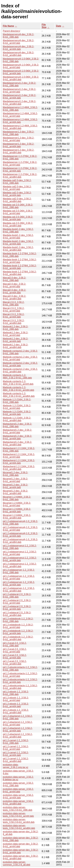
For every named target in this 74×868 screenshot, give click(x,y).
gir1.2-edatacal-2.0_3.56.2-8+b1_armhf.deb (17, 602)
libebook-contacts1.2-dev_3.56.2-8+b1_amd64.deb (20, 370)
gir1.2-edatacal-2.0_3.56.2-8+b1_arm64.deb (17, 608)
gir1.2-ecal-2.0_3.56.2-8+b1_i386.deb (15, 644)
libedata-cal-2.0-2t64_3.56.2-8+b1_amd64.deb (18, 224)
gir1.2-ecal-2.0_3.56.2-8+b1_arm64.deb (15, 656)
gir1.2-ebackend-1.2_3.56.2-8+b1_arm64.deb (18, 729)
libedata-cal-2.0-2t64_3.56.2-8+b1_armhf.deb (18, 212)
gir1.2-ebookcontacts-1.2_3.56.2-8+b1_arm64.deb (20, 681)
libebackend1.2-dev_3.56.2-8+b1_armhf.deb (17, 431)
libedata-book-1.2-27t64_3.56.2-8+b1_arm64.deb (20, 267)
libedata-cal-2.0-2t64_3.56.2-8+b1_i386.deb (18, 206)
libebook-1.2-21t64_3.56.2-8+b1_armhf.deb (17, 407)
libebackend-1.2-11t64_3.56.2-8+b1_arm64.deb (19, 462)
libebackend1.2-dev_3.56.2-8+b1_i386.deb (17, 425)
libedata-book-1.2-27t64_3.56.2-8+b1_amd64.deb (20, 273)
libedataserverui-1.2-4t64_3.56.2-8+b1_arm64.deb (20, 121)
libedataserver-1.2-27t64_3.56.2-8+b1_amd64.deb (20, 176)
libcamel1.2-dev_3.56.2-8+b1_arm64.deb (15, 486)
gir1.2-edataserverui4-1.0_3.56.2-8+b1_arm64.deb (20, 535)
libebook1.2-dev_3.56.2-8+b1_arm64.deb (16, 340)
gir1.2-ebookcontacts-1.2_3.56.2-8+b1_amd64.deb (20, 687)
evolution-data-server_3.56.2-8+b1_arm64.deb (18, 796)
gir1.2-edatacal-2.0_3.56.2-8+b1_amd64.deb (17, 614)
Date (59, 26)
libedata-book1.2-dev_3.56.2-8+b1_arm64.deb (18, 243)
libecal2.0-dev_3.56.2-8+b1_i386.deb (14, 279)
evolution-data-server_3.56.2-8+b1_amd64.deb (18, 802)
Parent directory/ (11, 31)
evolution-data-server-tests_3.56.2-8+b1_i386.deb (18, 809)
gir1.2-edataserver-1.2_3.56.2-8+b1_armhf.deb (19, 577)
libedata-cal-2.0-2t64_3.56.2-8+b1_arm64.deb (18, 218)
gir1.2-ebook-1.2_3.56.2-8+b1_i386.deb (16, 693)
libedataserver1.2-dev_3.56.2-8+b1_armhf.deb (19, 139)
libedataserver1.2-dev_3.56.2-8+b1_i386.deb (19, 133)
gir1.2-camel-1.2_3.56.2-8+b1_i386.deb (16, 742)
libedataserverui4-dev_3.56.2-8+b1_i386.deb (18, 36)
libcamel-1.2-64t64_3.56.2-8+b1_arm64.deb (17, 510)
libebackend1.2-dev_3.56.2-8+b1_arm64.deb (17, 437)
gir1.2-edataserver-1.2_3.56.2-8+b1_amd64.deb (19, 590)
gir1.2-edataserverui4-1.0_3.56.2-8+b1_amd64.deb (20, 541)
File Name (8, 26)
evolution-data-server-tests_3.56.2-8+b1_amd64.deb (19, 827)
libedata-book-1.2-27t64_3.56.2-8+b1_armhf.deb (20, 261)
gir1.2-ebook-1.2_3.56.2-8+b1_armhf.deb (16, 699)
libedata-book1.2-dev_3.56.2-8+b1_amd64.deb (18, 249)
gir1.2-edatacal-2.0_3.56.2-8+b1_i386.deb (17, 596)
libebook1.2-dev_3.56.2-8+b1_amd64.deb (16, 346)
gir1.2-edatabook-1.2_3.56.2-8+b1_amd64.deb (18, 638)
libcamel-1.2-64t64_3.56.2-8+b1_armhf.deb (17, 504)
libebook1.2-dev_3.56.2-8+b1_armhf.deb (16, 334)
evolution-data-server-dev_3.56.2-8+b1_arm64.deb (21, 851)
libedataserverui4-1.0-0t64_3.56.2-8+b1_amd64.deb (21, 78)
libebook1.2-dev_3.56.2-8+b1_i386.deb (16, 328)
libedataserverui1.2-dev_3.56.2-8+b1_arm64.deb (19, 97)
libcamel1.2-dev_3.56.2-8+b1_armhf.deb (15, 480)
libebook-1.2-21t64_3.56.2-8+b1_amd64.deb (17, 419)
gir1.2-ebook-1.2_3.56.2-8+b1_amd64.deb (16, 711)
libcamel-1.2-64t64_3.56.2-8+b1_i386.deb (17, 498)
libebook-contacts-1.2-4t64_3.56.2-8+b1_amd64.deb (19, 395)
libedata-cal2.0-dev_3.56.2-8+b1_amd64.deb (17, 200)
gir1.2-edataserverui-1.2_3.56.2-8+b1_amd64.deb (20, 565)
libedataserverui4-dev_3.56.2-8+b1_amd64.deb (18, 54)
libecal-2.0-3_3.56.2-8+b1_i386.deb (14, 303)
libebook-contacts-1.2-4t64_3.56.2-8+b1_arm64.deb (18, 389)
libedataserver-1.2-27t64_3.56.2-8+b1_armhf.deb (20, 164)
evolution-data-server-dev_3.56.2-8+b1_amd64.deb (21, 857)
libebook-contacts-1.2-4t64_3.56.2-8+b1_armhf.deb (18, 383)
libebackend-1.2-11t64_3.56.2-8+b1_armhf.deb (19, 456)
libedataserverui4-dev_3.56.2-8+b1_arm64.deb (18, 48)
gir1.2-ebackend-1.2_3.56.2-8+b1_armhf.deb (18, 723)
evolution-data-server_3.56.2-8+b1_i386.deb (18, 784)
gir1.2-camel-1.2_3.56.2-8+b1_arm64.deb (16, 754)
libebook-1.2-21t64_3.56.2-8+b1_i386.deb (17, 401)
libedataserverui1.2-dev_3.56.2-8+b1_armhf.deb (19, 91)
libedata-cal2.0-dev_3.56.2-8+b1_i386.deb (17, 182)
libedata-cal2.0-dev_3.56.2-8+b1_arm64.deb (17, 194)
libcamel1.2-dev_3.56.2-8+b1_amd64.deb (15, 492)
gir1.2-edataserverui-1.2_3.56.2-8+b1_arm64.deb (20, 559)
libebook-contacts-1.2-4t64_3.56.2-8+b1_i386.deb (17, 376)
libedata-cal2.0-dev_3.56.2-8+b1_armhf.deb (17, 188)
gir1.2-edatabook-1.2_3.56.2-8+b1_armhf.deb (18, 626)
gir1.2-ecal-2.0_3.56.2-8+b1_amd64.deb (15, 663)
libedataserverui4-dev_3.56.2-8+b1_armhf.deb (18, 42)
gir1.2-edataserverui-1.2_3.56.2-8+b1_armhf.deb (20, 553)
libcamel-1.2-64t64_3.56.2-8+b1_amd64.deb (17, 517)
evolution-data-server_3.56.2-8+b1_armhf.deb (18, 790)
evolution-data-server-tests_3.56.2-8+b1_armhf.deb (18, 815)
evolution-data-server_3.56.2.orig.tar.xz (16, 766)
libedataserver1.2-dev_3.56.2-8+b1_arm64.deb (19, 145)
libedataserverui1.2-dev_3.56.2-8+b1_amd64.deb (19, 103)
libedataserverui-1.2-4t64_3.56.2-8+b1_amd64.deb (20, 127)
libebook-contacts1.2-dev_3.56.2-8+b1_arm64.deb (20, 364)
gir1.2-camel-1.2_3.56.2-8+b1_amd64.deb (16, 760)
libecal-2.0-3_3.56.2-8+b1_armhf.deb (14, 310)
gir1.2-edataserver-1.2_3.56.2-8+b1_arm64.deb (19, 583)
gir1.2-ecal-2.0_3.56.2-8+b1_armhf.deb (15, 650)
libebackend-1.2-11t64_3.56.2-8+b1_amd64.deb (19, 468)
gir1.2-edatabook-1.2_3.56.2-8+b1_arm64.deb (18, 632)
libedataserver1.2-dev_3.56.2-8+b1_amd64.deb (19, 151)
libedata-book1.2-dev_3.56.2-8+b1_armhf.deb (18, 237)
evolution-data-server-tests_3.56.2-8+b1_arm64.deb (19, 821)
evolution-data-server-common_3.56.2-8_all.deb (17, 863)
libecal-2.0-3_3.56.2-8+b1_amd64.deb (14, 322)
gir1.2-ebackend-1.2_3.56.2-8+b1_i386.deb (18, 717)
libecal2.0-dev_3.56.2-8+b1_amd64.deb (14, 297)
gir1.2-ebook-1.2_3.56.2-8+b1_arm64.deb (16, 705)
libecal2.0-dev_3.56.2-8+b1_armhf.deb (14, 285)
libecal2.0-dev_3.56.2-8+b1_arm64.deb (14, 291)
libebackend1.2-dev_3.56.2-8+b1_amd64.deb (17, 443)
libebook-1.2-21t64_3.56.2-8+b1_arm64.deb (17, 413)
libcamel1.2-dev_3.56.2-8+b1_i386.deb (15, 474)
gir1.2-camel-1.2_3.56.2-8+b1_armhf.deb (16, 748)
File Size (44, 26)
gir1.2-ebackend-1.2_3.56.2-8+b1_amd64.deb (18, 736)
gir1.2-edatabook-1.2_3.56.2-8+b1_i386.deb (18, 620)
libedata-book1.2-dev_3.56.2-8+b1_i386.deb (18, 230)
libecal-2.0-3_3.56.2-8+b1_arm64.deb (14, 316)
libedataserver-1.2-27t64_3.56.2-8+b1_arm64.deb (20, 170)
